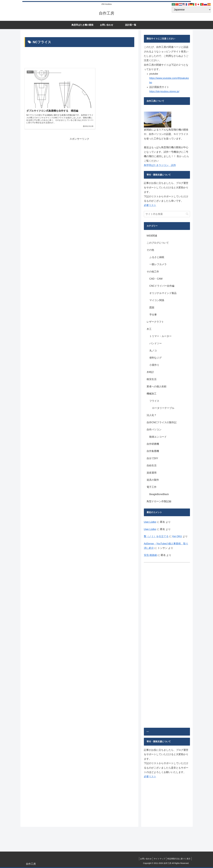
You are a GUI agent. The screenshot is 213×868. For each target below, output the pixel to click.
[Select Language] (191, 10)
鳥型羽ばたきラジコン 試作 (160, 165)
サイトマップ (158, 859)
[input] (167, 214)
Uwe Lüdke (150, 522)
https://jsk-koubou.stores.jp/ (164, 91)
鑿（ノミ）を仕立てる (156, 536)
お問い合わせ (144, 859)
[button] (187, 214)
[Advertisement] (79, 58)
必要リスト (150, 205)
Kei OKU (177, 536)
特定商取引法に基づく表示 (179, 859)
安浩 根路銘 (150, 555)
